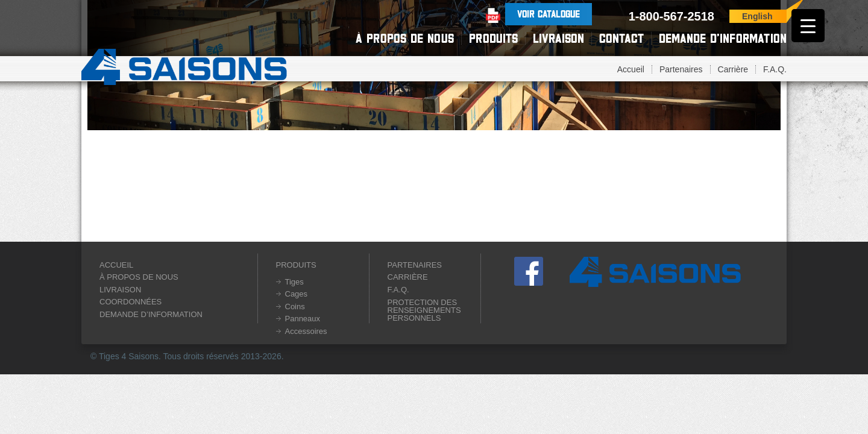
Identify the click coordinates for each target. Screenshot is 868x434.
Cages (297, 294)
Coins (295, 307)
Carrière (733, 69)
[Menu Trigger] (808, 26)
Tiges (294, 282)
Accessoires (306, 331)
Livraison (558, 38)
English (757, 16)
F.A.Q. (775, 69)
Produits (493, 38)
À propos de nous (405, 38)
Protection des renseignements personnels (424, 310)
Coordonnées (131, 302)
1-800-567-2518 (671, 16)
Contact (621, 38)
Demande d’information (723, 38)
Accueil (631, 69)
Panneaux (303, 319)
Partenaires (681, 69)
